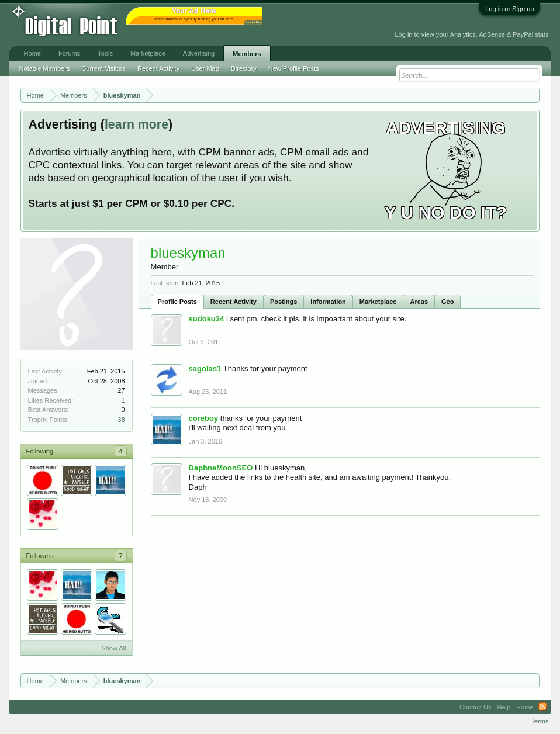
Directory (244, 68)
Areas (419, 302)
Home (32, 53)
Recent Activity (234, 302)
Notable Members (45, 68)
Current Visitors (103, 68)
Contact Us (475, 707)
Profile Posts (177, 302)
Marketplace (378, 302)
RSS (542, 707)
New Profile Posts (294, 68)
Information (328, 302)
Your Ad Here (254, 22)
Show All (113, 648)
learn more (136, 124)
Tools (105, 53)
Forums (69, 53)
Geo (447, 302)
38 (121, 420)
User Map (205, 68)
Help (504, 707)
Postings (284, 302)
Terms (540, 721)
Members (247, 54)
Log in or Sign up (509, 9)
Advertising (199, 53)
